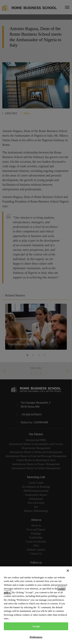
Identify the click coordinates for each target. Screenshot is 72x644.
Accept (36, 626)
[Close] (68, 571)
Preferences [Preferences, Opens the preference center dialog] (36, 637)
